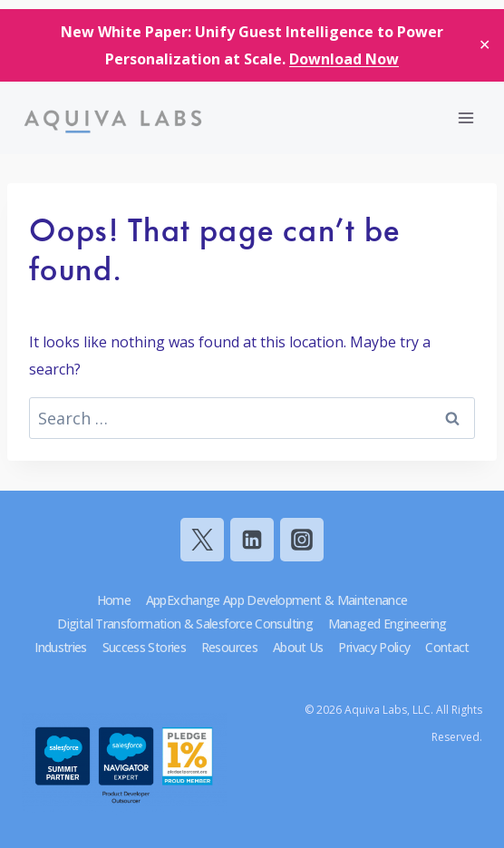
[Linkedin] (252, 540)
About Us (298, 647)
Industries (61, 647)
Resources (229, 647)
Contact (447, 647)
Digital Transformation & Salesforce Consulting (185, 624)
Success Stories (144, 647)
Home (114, 600)
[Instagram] (302, 540)
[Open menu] (465, 117)
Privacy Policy (374, 647)
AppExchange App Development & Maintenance (277, 600)
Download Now (344, 59)
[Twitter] (202, 540)
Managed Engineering (388, 624)
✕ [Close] (485, 44)
